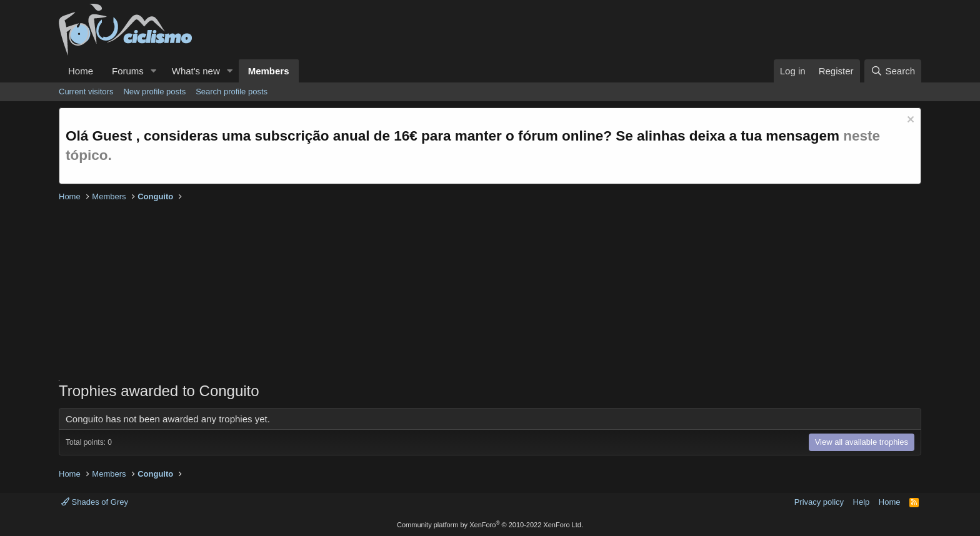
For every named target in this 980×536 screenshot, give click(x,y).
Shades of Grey (95, 502)
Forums (128, 71)
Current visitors (86, 92)
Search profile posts (232, 92)
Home (81, 71)
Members (269, 71)
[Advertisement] (434, 293)
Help (862, 502)
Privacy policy (819, 502)
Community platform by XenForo (490, 525)
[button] (154, 71)
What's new (196, 71)
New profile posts (154, 92)
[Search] (893, 71)
